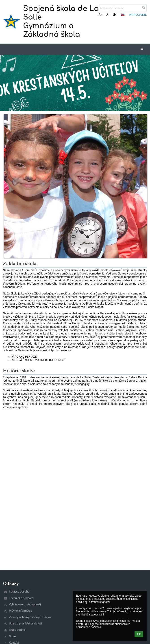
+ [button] (100, 15)
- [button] (108, 15)
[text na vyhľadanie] (123, 8)
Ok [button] (139, 634)
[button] (123, 15)
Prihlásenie (138, 15)
